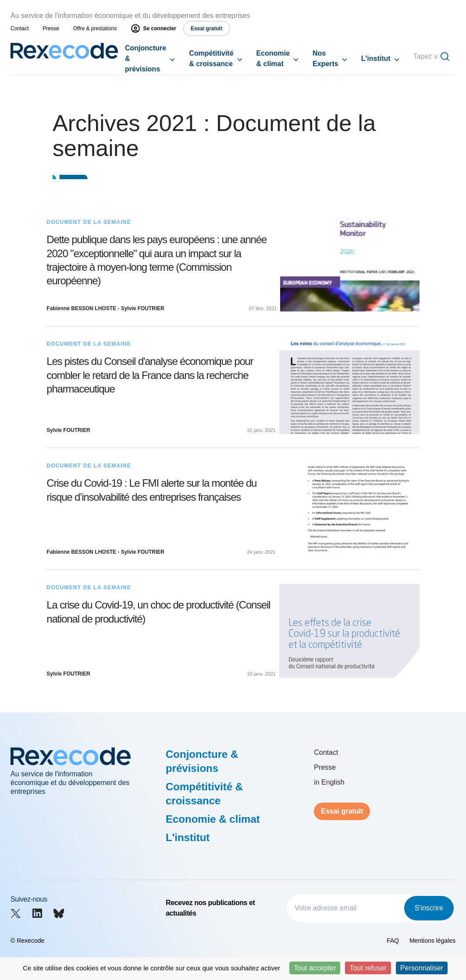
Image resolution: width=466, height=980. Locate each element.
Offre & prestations (95, 28)
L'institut (376, 58)
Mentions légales (432, 941)
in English (329, 782)
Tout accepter (315, 968)
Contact (20, 28)
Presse (51, 28)
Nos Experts (325, 58)
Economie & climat (273, 58)
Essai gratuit (342, 811)
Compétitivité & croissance (211, 58)
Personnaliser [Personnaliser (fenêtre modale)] (422, 968)
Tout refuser (368, 968)
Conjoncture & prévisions (146, 58)
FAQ (393, 941)
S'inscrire (429, 908)
